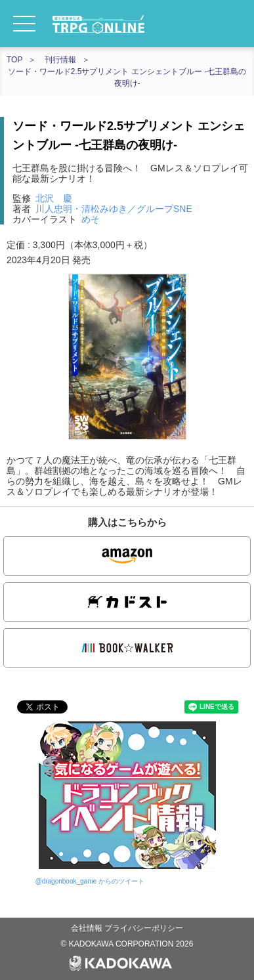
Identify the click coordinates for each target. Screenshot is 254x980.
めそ (91, 219)
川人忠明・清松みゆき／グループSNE (114, 209)
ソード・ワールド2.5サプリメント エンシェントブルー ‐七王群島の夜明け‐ (127, 77)
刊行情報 (60, 60)
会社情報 (88, 928)
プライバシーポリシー (144, 928)
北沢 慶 (54, 198)
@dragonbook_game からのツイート (90, 881)
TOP (14, 60)
